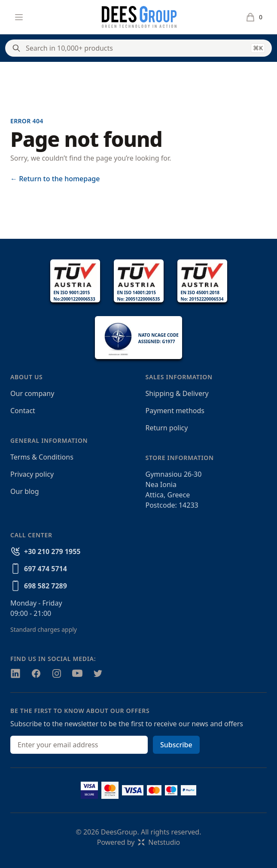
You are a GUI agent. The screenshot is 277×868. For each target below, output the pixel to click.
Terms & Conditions (42, 457)
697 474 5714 (46, 569)
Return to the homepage (55, 179)
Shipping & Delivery (177, 393)
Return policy (167, 428)
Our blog (25, 491)
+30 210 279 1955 (52, 551)
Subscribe (176, 745)
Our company (32, 393)
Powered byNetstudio (139, 842)
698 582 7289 (46, 586)
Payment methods (175, 411)
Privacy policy (32, 474)
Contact (23, 411)
